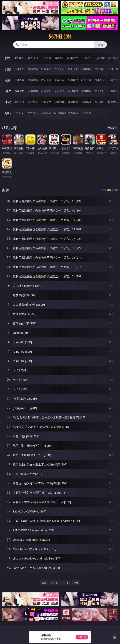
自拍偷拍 (33, 69)
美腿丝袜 (73, 91)
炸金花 (86, 58)
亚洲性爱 (19, 80)
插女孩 (19, 113)
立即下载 (82, 637)
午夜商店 (33, 113)
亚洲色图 (33, 91)
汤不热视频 (60, 113)
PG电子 (19, 58)
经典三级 (86, 80)
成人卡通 (46, 80)
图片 (8, 91)
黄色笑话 (100, 102)
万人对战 (46, 58)
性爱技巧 (113, 102)
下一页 (65, 583)
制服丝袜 (73, 80)
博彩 (8, 58)
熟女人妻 (73, 69)
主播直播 (100, 69)
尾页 (76, 583)
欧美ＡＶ (46, 69)
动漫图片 (60, 91)
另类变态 (113, 80)
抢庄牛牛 (113, 58)
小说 (8, 102)
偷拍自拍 (33, 80)
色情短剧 (86, 113)
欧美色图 (46, 91)
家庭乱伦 (33, 102)
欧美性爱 (60, 80)
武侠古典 (60, 102)
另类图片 (113, 91)
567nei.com (60, 37)
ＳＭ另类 (113, 69)
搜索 (101, 45)
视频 (8, 69)
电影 (8, 80)
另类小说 (86, 102)
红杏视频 (73, 113)
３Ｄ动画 (60, 69)
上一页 (55, 583)
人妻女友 (46, 102)
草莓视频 (46, 113)
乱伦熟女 (100, 80)
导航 (8, 113)
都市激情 (19, 102)
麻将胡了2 (73, 58)
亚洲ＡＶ (19, 69)
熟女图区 (100, 91)
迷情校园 (73, 102)
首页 (44, 583)
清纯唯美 (86, 91)
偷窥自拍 (19, 91)
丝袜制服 (86, 69)
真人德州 (33, 58)
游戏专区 (60, 58)
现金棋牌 (100, 58)
